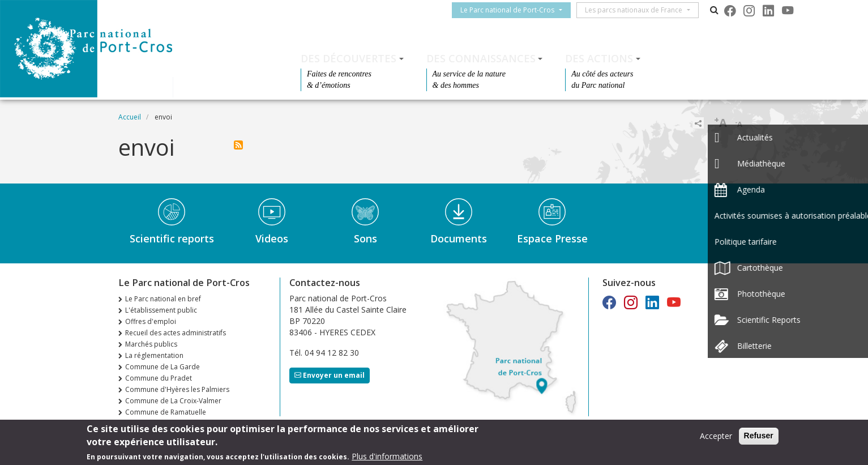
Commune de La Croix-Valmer (173, 401)
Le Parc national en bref (163, 299)
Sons (365, 238)
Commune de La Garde (163, 367)
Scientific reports (172, 238)
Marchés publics (151, 344)
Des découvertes (349, 58)
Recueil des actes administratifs (176, 333)
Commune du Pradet (159, 378)
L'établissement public (161, 310)
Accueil (130, 117)
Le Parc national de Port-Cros (512, 10)
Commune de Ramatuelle (166, 412)
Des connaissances (481, 58)
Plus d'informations (387, 458)
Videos (272, 238)
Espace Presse (552, 238)
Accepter (716, 438)
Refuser (759, 438)
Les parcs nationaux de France (638, 10)
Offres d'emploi (151, 321)
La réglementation (154, 355)
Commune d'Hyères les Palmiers (177, 389)
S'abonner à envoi (238, 145)
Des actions (599, 58)
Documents (459, 238)
